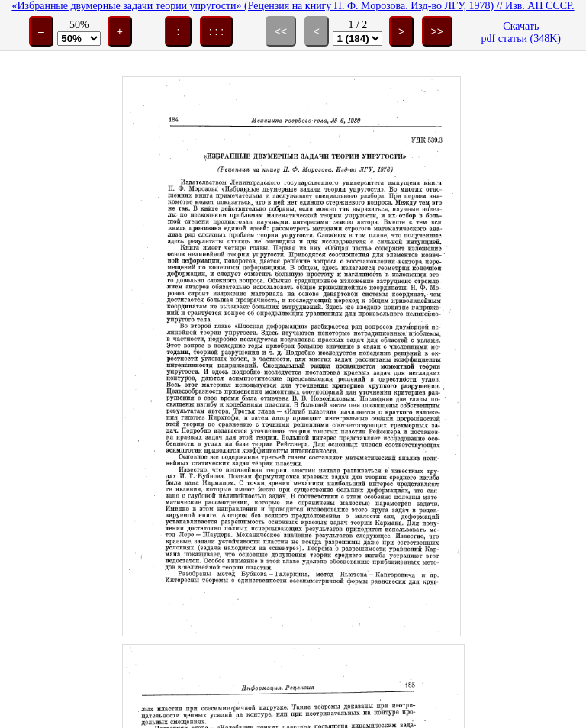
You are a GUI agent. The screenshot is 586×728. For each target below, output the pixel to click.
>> (437, 31)
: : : (216, 31)
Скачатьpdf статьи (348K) (521, 32)
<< (281, 31)
